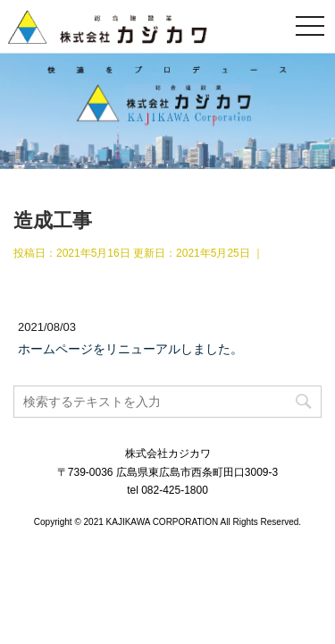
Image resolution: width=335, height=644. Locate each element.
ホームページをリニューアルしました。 (130, 349)
